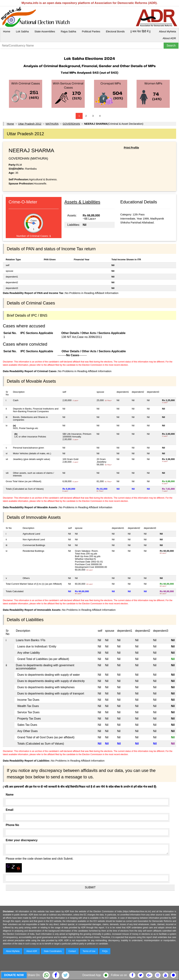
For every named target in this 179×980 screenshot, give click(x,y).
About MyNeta (167, 31)
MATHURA (52, 124)
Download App (92, 975)
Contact (72, 951)
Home (7, 31)
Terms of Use (89, 951)
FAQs (105, 951)
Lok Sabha (22, 31)
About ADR (169, 38)
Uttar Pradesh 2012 (30, 124)
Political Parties (91, 31)
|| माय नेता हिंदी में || (140, 31)
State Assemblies (45, 31)
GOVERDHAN (71, 124)
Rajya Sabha (68, 31)
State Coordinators (53, 951)
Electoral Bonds (115, 31)
